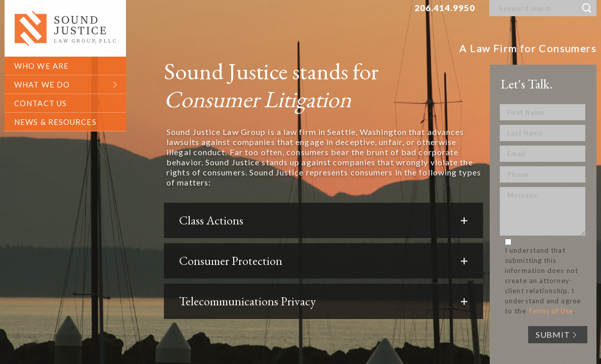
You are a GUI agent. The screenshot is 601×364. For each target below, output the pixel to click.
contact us (40, 103)
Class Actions (211, 220)
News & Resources (55, 122)
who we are (41, 66)
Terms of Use (551, 311)
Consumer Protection (231, 261)
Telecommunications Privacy (247, 301)
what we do (42, 84)
